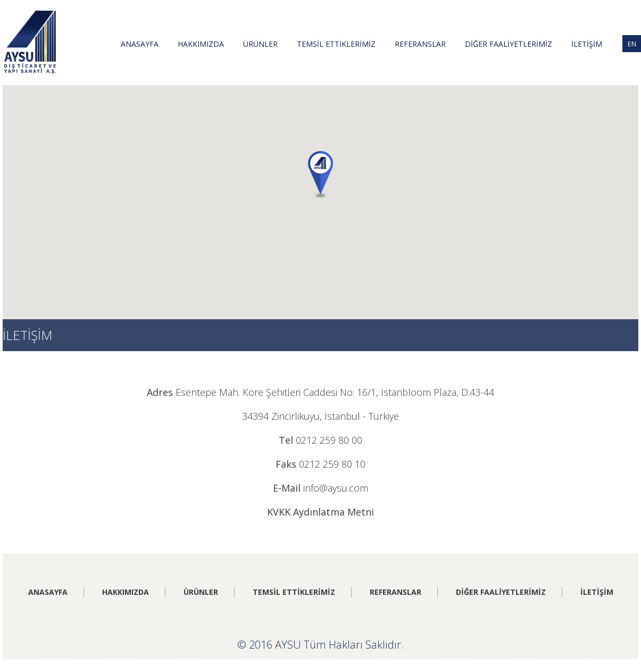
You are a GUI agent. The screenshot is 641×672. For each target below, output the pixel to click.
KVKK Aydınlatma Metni (320, 512)
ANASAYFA (140, 44)
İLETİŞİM (587, 44)
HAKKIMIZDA (201, 44)
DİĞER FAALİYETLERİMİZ (509, 44)
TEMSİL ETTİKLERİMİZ (336, 44)
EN (632, 44)
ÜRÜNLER (260, 44)
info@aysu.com (336, 488)
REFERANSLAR (420, 44)
